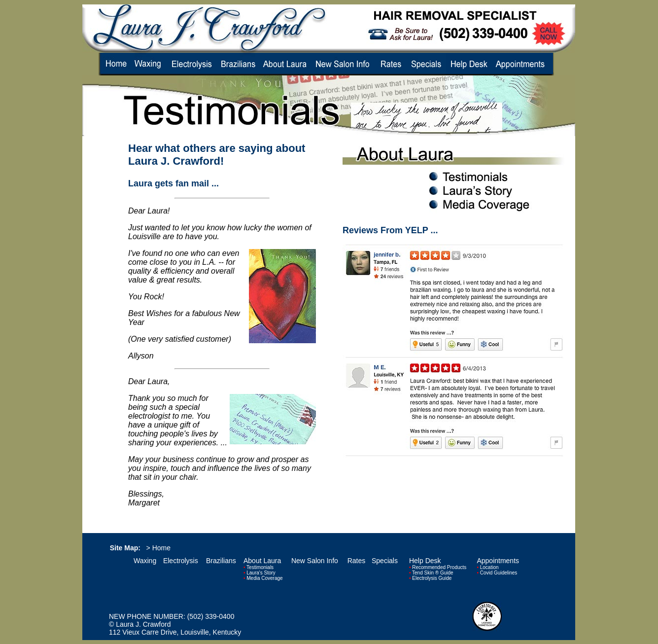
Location (489, 567)
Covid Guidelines (499, 573)
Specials (385, 561)
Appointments (498, 561)
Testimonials (260, 567)
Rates (357, 561)
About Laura (262, 561)
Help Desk (425, 561)
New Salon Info (315, 561)
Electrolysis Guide (432, 578)
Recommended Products (439, 567)
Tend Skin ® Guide (433, 573)
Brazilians (221, 561)
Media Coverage (264, 578)
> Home (158, 548)
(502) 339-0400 (211, 616)
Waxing (145, 561)
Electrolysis (181, 561)
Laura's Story (261, 573)
